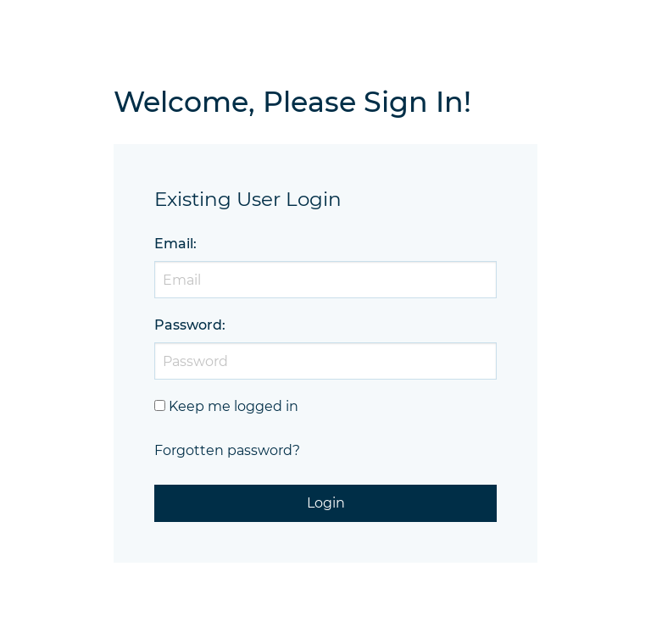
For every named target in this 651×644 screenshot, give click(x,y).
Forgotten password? (227, 450)
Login (326, 503)
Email (174, 244)
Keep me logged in (234, 406)
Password (188, 325)
